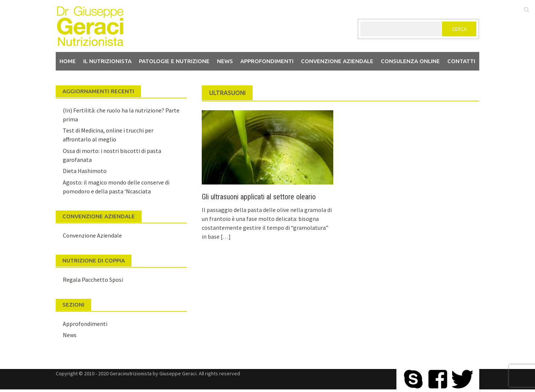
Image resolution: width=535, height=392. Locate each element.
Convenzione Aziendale (92, 235)
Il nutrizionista (107, 61)
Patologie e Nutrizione (174, 61)
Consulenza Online (410, 61)
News (225, 61)
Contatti (461, 61)
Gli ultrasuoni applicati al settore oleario (259, 197)
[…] (225, 236)
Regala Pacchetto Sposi (93, 280)
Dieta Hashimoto (85, 171)
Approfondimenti (267, 61)
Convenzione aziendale (337, 61)
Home (68, 61)
